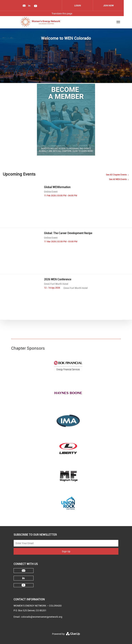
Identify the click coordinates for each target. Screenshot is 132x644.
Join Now (108, 5)
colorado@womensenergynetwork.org (42, 617)
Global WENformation (57, 187)
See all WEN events (118, 179)
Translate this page (62, 13)
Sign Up (66, 551)
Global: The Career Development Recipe (68, 233)
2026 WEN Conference (58, 279)
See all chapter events (116, 175)
